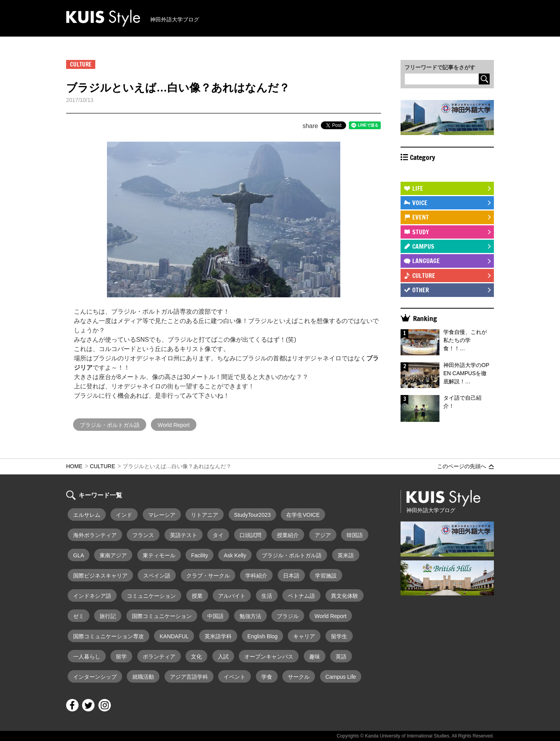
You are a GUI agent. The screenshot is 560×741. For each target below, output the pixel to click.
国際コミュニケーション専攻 (108, 636)
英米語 (346, 555)
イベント (234, 677)
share (310, 126)
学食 (267, 677)
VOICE (420, 203)
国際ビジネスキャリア (100, 576)
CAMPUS (423, 246)
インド (124, 515)
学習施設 (326, 576)
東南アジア (113, 555)
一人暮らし (87, 657)
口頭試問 (250, 535)
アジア (323, 535)
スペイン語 (157, 576)
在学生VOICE (303, 515)
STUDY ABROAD (432, 174)
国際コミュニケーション (162, 616)
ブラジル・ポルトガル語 (110, 425)
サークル (299, 677)
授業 (197, 596)
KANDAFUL (174, 636)
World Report (173, 425)
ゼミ (79, 616)
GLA (79, 555)
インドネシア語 (92, 596)
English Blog (262, 636)
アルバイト (232, 596)
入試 (223, 657)
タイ (218, 535)
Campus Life (341, 677)
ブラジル (288, 616)
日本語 (291, 576)
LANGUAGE (426, 261)
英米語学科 (218, 636)
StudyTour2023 (252, 515)
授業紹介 (288, 535)
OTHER (421, 290)
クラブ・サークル (208, 576)
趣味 (315, 657)
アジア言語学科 (189, 677)
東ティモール (159, 555)
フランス (143, 535)
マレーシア (162, 515)
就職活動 (143, 677)
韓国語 (355, 535)
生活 (267, 596)
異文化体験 (345, 596)
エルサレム (87, 515)
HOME (74, 466)
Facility (199, 555)
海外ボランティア (95, 535)
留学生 (339, 636)
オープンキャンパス (269, 657)
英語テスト (184, 535)
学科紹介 (256, 576)
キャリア (304, 636)
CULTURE (424, 276)
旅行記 (108, 616)
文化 (196, 657)
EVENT (421, 217)
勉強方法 (250, 616)
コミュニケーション (151, 596)
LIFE (418, 188)
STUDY (421, 232)
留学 (121, 657)
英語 (341, 657)
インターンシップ (95, 677)
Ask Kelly (235, 555)
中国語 (215, 616)
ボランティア (159, 657)
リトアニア (205, 515)
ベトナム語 (301, 596)
